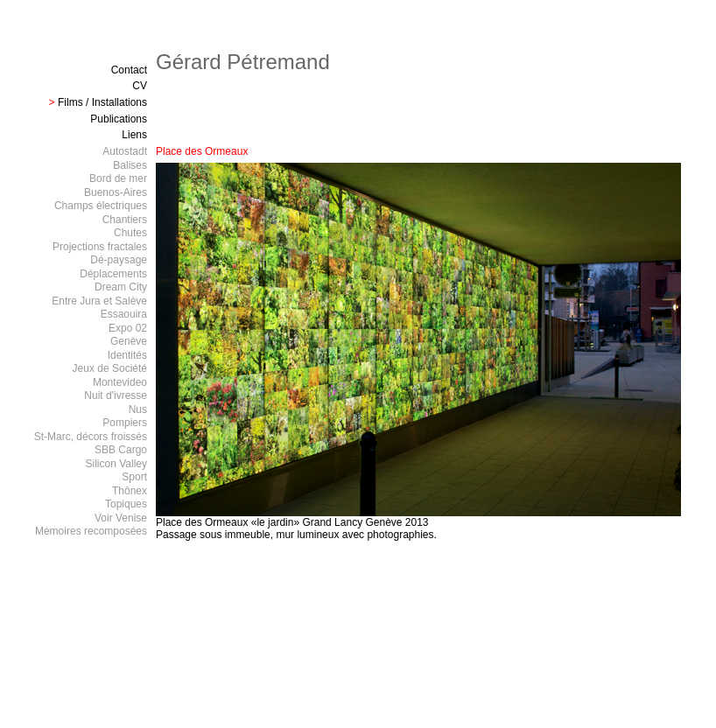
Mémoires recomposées (91, 531)
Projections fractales (100, 247)
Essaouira (124, 314)
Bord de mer (118, 178)
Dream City (121, 287)
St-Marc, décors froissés (91, 437)
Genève (129, 341)
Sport (134, 477)
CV (140, 86)
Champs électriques (101, 206)
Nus (138, 409)
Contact (129, 70)
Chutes (130, 233)
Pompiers (125, 423)
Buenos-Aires (116, 192)
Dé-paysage (119, 260)
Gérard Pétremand (243, 62)
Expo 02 (128, 328)
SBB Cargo (121, 450)
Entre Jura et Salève (99, 301)
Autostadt (125, 151)
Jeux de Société (110, 368)
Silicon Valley (116, 464)
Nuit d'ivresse (116, 395)
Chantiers (125, 220)
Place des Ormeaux (202, 151)
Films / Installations (102, 102)
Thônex (130, 491)
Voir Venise (121, 518)
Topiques (126, 504)
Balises (130, 165)
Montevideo (120, 382)
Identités (127, 355)
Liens (134, 135)
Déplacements (113, 274)
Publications (119, 119)
